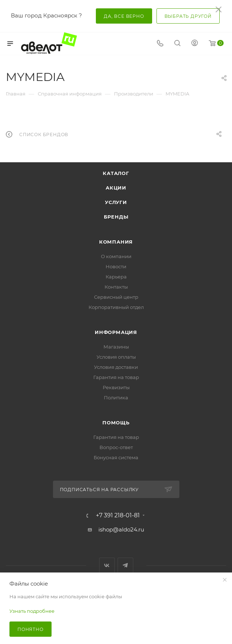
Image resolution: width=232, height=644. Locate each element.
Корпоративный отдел (116, 307)
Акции (116, 188)
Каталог (116, 173)
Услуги (116, 202)
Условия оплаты (116, 357)
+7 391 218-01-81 (118, 515)
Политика (116, 398)
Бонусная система (116, 457)
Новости (116, 266)
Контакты (116, 287)
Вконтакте (107, 565)
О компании (116, 256)
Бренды (116, 217)
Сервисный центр (116, 297)
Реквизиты (116, 387)
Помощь (116, 423)
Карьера (116, 277)
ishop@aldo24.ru (121, 529)
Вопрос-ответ (116, 447)
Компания (116, 242)
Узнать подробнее (32, 611)
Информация (116, 332)
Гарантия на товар (116, 377)
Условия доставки (116, 367)
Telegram (125, 565)
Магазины (116, 347)
